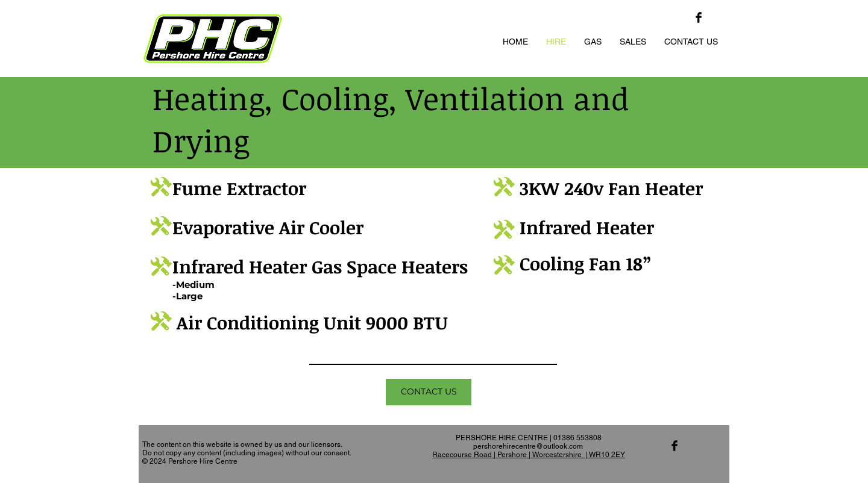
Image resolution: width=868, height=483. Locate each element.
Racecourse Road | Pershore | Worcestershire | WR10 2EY (529, 455)
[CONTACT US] (429, 392)
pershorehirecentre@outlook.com (528, 446)
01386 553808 (577, 438)
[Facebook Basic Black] (699, 17)
